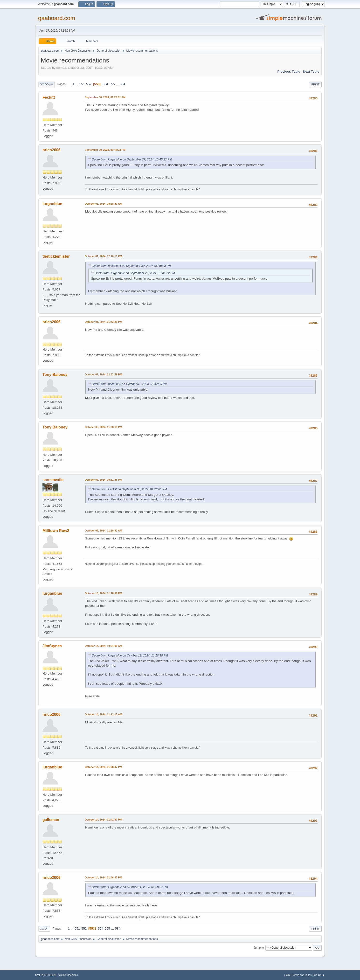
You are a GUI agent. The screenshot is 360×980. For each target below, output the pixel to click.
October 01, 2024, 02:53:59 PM (103, 374)
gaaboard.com (57, 18)
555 (112, 84)
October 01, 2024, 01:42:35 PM (103, 322)
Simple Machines (68, 975)
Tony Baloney (55, 375)
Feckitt (49, 97)
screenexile (53, 480)
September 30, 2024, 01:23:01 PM (105, 97)
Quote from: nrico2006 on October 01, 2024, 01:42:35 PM (129, 384)
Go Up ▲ (319, 975)
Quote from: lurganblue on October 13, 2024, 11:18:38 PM (130, 656)
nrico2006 (52, 150)
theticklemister (56, 256)
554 (105, 84)
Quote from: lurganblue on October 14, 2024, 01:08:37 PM (130, 887)
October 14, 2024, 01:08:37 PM (103, 767)
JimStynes (52, 646)
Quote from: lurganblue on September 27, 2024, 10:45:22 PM (132, 159)
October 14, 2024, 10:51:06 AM (103, 646)
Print (315, 84)
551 (82, 84)
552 (89, 84)
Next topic (311, 72)
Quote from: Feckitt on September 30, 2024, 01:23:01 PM (129, 489)
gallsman (51, 820)
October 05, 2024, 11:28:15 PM (103, 427)
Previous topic (289, 72)
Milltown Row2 (56, 531)
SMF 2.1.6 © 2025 (46, 975)
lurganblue (52, 204)
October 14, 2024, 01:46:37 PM (103, 877)
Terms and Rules (302, 975)
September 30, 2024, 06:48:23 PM (105, 150)
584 (122, 84)
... (77, 84)
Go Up (44, 929)
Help (287, 975)
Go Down (47, 84)
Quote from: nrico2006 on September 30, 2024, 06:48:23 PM (131, 266)
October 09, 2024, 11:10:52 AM (103, 531)
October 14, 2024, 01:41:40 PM (103, 820)
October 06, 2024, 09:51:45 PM (103, 480)
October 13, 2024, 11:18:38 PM (103, 593)
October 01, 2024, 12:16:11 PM (103, 256)
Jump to (259, 947)
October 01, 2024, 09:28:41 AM (103, 204)
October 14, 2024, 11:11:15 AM (103, 714)
